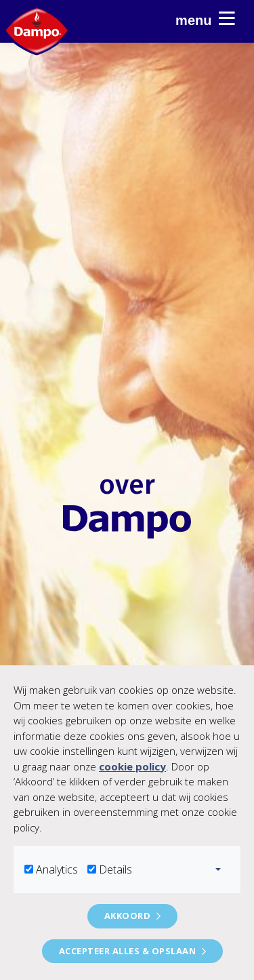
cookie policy (132, 766)
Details (115, 869)
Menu (205, 18)
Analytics (57, 869)
